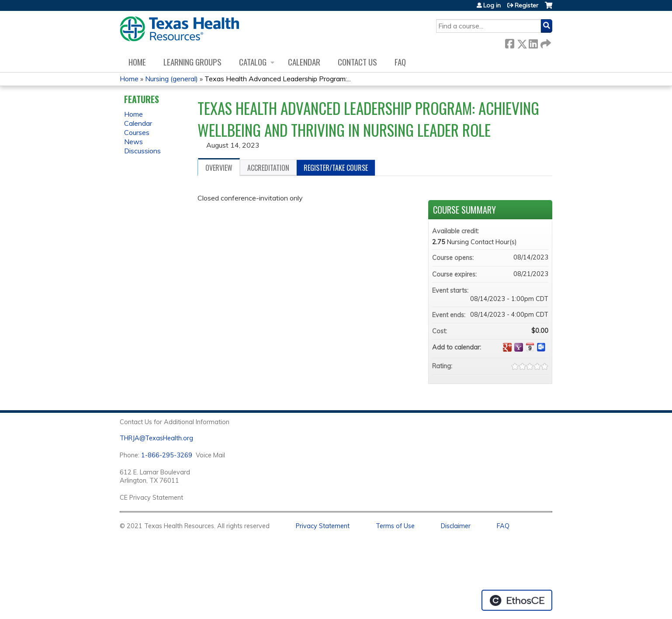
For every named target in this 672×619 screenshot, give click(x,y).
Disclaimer (456, 526)
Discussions (142, 151)
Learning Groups (192, 62)
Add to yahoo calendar (519, 347)
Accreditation (268, 168)
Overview (219, 168)
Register (527, 5)
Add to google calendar (507, 347)
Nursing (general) (171, 79)
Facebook (509, 42)
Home (137, 62)
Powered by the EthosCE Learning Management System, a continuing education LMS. (517, 600)
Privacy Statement (323, 526)
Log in (492, 5)
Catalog (253, 62)
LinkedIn (533, 42)
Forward (545, 42)
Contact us (357, 62)
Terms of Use (395, 526)
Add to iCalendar (530, 347)
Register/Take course (336, 168)
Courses (137, 132)
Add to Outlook (541, 347)
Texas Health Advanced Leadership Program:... (278, 79)
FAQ (400, 62)
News (133, 142)
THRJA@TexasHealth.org (156, 438)
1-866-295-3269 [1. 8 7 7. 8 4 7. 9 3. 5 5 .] (167, 455)
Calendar (304, 62)
